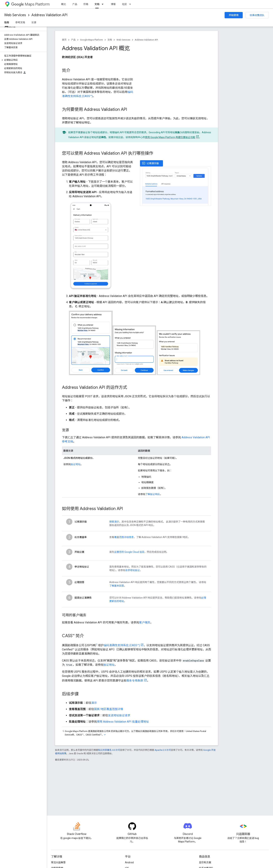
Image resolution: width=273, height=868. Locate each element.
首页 (64, 40)
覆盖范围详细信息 (124, 537)
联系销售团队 (257, 15)
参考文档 (20, 22)
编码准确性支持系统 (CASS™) (122, 645)
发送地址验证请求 (119, 715)
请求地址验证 (132, 570)
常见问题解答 (58, 862)
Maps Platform (30, 4)
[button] (23, 60)
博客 (113, 4)
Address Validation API (49, 15)
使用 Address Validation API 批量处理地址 (123, 722)
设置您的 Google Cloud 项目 (129, 552)
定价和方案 (205, 862)
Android (129, 862)
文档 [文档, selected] (97, 4)
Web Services (15, 15)
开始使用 (234, 15)
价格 (86, 4)
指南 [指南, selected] (7, 22)
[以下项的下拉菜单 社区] (131, 4)
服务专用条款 (135, 681)
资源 (34, 22)
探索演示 (114, 522)
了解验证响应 (153, 494)
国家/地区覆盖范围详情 (109, 709)
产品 (75, 4)
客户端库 (145, 622)
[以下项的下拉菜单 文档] (104, 4)
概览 (64, 4)
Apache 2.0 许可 (163, 750)
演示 (94, 703)
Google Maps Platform (91, 40)
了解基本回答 (117, 586)
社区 (124, 4)
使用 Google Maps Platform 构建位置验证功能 (170, 137)
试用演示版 (150, 163)
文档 (110, 40)
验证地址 (76, 464)
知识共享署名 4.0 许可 (109, 750)
